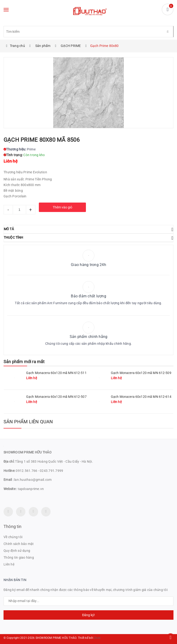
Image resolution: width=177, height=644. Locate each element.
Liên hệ (9, 564)
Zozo (97, 638)
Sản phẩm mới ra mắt (24, 362)
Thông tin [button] (13, 526)
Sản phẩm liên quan (28, 422)
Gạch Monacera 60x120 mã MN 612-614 (141, 397)
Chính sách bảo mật (19, 544)
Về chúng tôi (13, 537)
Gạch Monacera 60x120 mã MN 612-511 (56, 373)
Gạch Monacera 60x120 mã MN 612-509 (141, 373)
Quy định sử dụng (17, 551)
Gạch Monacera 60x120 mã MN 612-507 (56, 397)
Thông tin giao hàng (19, 557)
